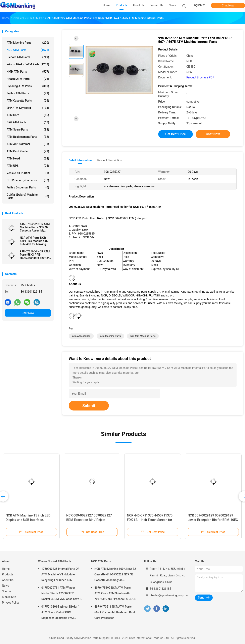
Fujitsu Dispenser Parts (28, 187)
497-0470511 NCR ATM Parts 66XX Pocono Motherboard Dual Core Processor (115, 612)
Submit (89, 406)
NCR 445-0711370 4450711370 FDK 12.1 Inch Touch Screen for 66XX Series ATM (150, 520)
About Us (8, 580)
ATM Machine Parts (28, 43)
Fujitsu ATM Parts (28, 93)
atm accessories (81, 336)
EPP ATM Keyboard (28, 108)
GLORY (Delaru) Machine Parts (28, 196)
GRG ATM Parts (28, 122)
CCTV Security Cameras (28, 180)
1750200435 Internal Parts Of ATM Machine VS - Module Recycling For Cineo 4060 (60, 574)
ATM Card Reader (28, 151)
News (6, 586)
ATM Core (28, 115)
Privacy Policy (11, 603)
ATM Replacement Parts (28, 137)
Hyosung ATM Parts (28, 86)
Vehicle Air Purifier (28, 173)
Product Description (110, 160)
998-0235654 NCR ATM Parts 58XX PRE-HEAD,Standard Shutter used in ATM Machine (35, 255)
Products (8, 574)
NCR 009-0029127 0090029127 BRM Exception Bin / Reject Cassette (89, 520)
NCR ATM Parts (28, 50)
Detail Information (80, 160)
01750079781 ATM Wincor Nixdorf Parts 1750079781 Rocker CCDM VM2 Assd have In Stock (62, 594)
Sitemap (7, 591)
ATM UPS (28, 166)
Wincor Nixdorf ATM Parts (28, 64)
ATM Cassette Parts (28, 101)
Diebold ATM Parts (28, 57)
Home (6, 569)
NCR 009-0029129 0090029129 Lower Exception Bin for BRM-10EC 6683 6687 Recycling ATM (213, 520)
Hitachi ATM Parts (28, 79)
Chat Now (228, 5)
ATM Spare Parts (28, 130)
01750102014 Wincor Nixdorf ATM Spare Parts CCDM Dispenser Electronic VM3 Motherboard (60, 613)
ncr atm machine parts (143, 336)
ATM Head (28, 158)
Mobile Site (9, 597)
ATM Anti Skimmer (28, 144)
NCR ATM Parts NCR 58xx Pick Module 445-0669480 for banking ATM (34, 241)
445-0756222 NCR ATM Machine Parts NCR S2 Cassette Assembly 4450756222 (35, 227)
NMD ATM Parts (28, 72)
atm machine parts (110, 336)
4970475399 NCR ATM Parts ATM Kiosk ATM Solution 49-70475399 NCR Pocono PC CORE (115, 593)
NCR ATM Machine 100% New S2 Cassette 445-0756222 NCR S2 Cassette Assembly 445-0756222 (115, 575)
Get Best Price (176, 134)
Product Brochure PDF (200, 77)
